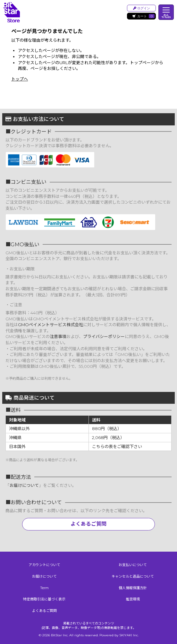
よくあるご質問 (88, 524)
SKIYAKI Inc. (129, 635)
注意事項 (58, 336)
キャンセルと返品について (133, 576)
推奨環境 (133, 599)
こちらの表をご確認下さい (117, 446)
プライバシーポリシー (104, 336)
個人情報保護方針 (133, 588)
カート (143, 16)
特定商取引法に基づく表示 (44, 599)
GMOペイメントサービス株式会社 (51, 325)
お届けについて (24, 485)
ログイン (142, 8)
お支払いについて (133, 565)
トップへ (20, 79)
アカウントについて (44, 565)
